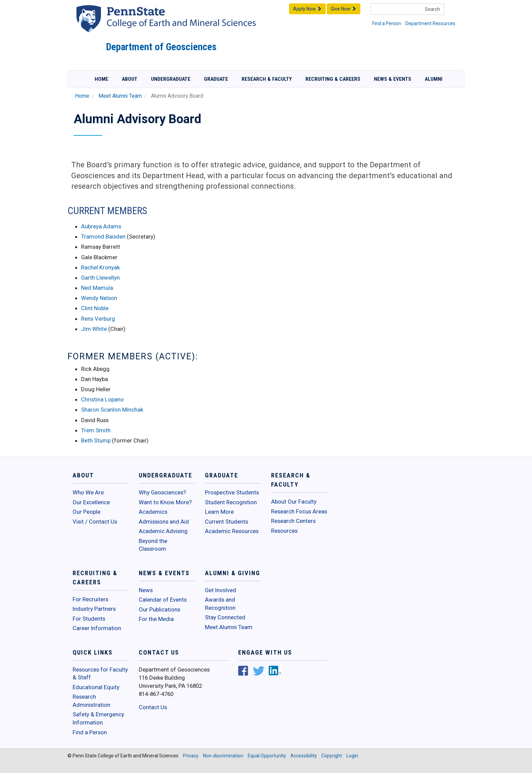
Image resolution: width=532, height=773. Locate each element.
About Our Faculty (294, 502)
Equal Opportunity (267, 756)
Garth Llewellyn (100, 278)
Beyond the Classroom (153, 545)
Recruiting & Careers (333, 79)
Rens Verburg (98, 319)
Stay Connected (225, 617)
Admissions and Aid (164, 522)
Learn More (219, 512)
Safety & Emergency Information (98, 718)
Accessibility (304, 756)
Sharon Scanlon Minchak (112, 410)
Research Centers (293, 521)
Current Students (226, 522)
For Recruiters (90, 599)
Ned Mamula (97, 288)
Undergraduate (171, 79)
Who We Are (88, 492)
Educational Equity (96, 687)
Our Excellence (91, 502)
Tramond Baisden (104, 237)
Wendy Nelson (99, 298)
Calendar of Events (163, 600)
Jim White (94, 329)
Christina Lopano (102, 399)
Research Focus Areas (299, 511)
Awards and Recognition (220, 604)
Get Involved (221, 590)
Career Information (97, 628)
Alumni (434, 79)
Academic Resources (232, 531)
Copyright (332, 756)
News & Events (393, 79)
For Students (89, 619)
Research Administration (91, 701)
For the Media (156, 619)
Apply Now (307, 9)
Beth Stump (96, 440)
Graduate (216, 79)
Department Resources (430, 23)
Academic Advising (163, 531)
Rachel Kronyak (100, 267)
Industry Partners (94, 609)
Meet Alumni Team (120, 96)
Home (101, 79)
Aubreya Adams (101, 226)
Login (352, 756)
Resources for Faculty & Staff (100, 674)
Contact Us (153, 707)
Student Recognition (231, 502)
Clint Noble (95, 308)
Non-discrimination (223, 756)
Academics (153, 512)
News (146, 590)
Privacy (191, 756)
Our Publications (159, 609)
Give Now (344, 9)
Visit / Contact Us (95, 522)
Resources (284, 531)
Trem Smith (96, 430)
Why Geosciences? (162, 492)
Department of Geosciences (161, 47)
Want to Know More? (165, 502)
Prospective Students (232, 492)
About (130, 79)
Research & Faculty (267, 79)
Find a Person (387, 23)
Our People (87, 512)
